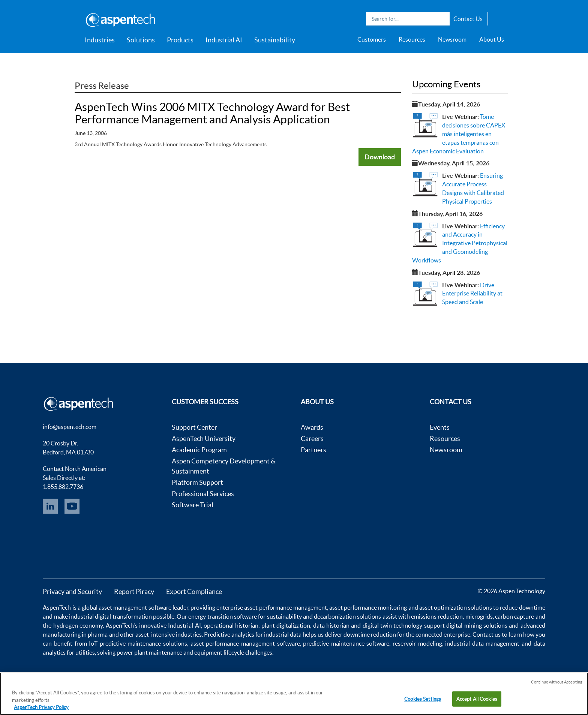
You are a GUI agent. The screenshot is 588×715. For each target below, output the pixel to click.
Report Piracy (134, 591)
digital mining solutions (477, 625)
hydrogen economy (78, 625)
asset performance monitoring (368, 607)
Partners (313, 450)
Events (440, 427)
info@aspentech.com (70, 427)
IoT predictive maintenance (125, 643)
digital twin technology (393, 625)
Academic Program (199, 450)
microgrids (479, 616)
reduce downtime (522, 607)
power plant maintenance (149, 652)
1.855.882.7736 (63, 487)
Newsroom (452, 39)
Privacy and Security (72, 591)
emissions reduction (437, 616)
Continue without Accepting (557, 682)
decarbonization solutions (347, 616)
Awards (312, 427)
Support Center (194, 427)
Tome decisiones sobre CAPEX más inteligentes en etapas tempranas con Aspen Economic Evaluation (459, 134)
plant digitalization (286, 625)
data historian (331, 625)
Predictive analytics (229, 634)
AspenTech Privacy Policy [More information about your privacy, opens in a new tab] (41, 707)
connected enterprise (443, 634)
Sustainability (275, 40)
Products (180, 40)
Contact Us (468, 19)
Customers (372, 39)
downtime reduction (370, 634)
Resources (412, 39)
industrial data (283, 634)
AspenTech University (204, 438)
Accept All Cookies (477, 699)
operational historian (231, 625)
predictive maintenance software (345, 643)
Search (442, 19)
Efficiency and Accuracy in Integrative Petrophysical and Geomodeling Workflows (460, 243)
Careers (312, 438)
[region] (294, 694)
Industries (100, 40)
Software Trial (193, 505)
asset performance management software (245, 643)
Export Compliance (194, 591)
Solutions (141, 40)
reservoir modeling (417, 643)
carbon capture (514, 616)
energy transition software (223, 616)
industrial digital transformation (110, 616)
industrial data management (482, 643)
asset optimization (443, 607)
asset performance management (285, 607)
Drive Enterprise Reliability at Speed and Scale (472, 294)
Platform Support (197, 482)
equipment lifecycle (219, 652)
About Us (492, 39)
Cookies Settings (423, 699)
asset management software (135, 607)
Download (380, 157)
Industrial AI (224, 40)
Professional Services (203, 494)
